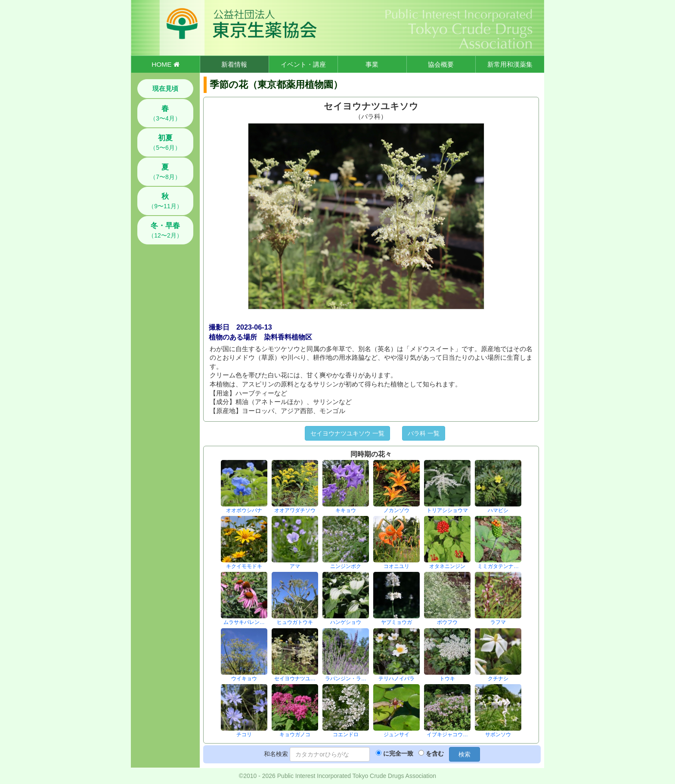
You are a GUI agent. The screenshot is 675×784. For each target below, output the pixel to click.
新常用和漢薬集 (510, 64)
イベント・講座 (303, 64)
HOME (165, 64)
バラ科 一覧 (424, 433)
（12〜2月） (165, 230)
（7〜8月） (165, 172)
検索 (464, 754)
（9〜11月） (165, 201)
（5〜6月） (165, 142)
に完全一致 (398, 753)
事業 (372, 64)
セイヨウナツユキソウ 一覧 (347, 433)
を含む (435, 753)
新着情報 (234, 64)
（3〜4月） (165, 113)
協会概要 (441, 64)
